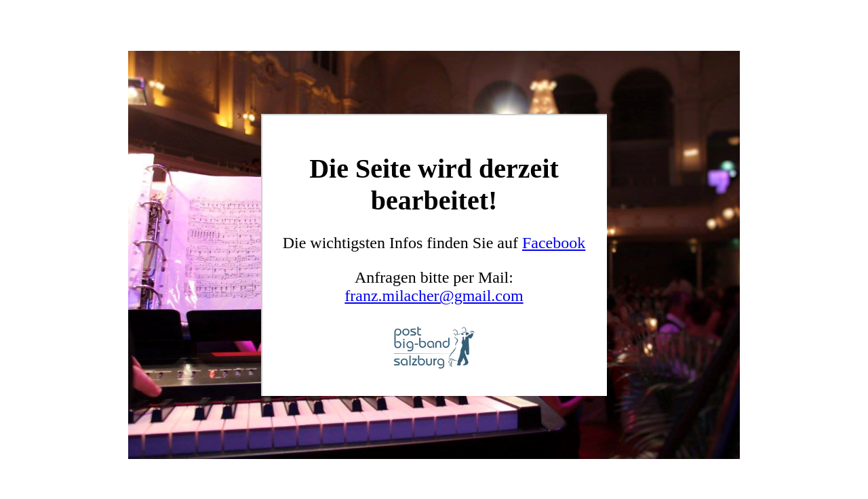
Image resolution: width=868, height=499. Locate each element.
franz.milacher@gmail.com (434, 296)
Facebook (554, 243)
